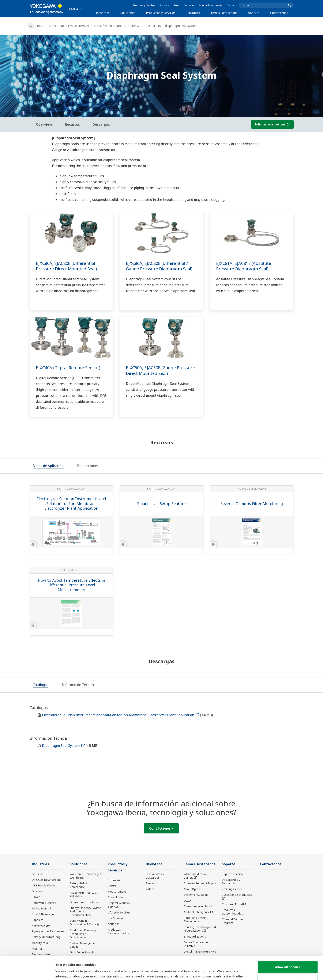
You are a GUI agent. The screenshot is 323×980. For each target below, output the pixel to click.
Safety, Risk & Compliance (78, 885)
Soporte (254, 13)
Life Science (115, 918)
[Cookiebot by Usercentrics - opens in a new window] (27, 972)
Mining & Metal (41, 908)
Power (36, 897)
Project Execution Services (119, 905)
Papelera (38, 920)
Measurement (117, 892)
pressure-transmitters (146, 26)
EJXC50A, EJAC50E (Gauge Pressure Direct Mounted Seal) (160, 370)
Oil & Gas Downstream (46, 880)
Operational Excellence (84, 902)
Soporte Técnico (232, 874)
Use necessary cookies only (288, 958)
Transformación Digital (198, 906)
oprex (53, 26)
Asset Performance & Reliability (83, 894)
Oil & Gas (38, 874)
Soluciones (128, 13)
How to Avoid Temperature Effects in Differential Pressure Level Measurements (71, 585)
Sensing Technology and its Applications (200, 929)
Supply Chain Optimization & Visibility (85, 922)
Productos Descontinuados (118, 931)
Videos (150, 889)
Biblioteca (193, 13)
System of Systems (196, 895)
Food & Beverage (43, 914)
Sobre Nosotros (169, 5)
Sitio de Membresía (210, 5)
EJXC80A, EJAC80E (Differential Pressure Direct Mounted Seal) (66, 266)
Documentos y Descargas (155, 876)
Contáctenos (279, 13)
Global (230, 5)
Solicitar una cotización (272, 124)
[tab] (48, 466)
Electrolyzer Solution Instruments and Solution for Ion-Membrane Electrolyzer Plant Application (71, 503)
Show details (222, 972)
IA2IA (187, 901)
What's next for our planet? (196, 876)
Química (37, 891)
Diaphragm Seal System (63, 746)
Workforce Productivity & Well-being (86, 876)
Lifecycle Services (119, 912)
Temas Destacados (224, 13)
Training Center (232, 889)
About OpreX (192, 889)
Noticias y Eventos (144, 5)
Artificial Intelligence (197, 912)
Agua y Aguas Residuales (48, 931)
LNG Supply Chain (43, 885)
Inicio (41, 26)
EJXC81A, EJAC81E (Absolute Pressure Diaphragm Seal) (244, 266)
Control (112, 886)
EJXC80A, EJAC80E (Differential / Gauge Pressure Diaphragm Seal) (159, 266)
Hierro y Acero (41, 926)
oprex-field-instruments (110, 26)
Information (115, 880)
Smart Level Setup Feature (161, 504)
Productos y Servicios (161, 13)
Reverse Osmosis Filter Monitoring (252, 504)
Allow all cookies (288, 944)
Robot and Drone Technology (195, 919)
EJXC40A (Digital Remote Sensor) (68, 368)
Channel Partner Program (232, 921)
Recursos (152, 883)
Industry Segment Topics (200, 883)
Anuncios (114, 924)
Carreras (189, 5)
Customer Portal (232, 904)
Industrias (103, 13)
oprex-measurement (75, 26)
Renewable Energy (44, 903)
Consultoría (115, 897)
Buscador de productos (237, 895)
